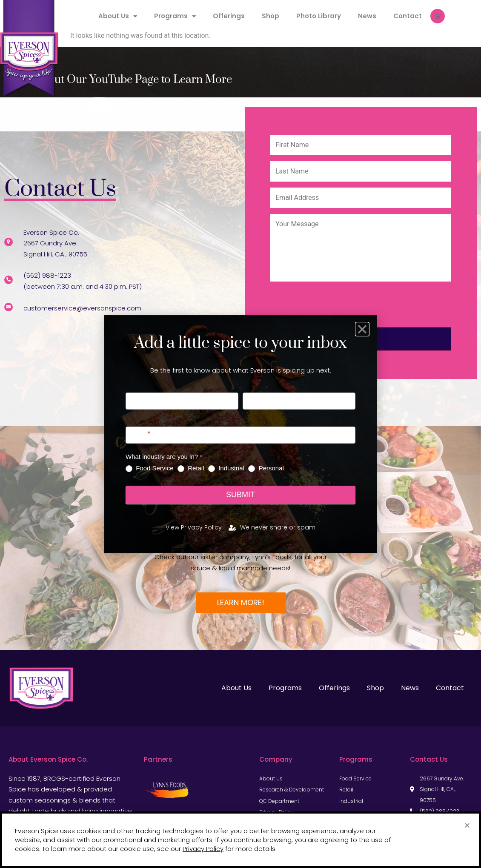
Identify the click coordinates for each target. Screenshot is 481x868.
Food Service (150, 468)
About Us (118, 16)
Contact (408, 16)
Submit (240, 495)
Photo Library (319, 16)
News (367, 16)
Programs (175, 16)
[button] (467, 825)
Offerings (229, 16)
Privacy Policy (203, 849)
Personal (266, 468)
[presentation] (335, 307)
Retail (191, 468)
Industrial (226, 468)
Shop (271, 16)
